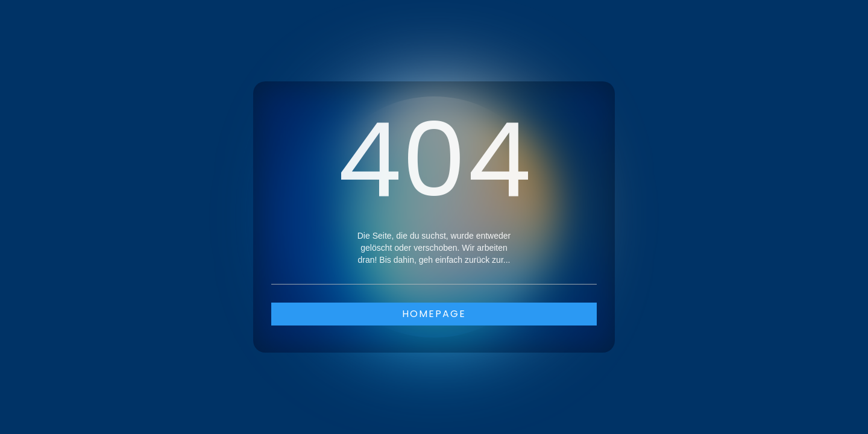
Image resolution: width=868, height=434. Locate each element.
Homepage (434, 314)
